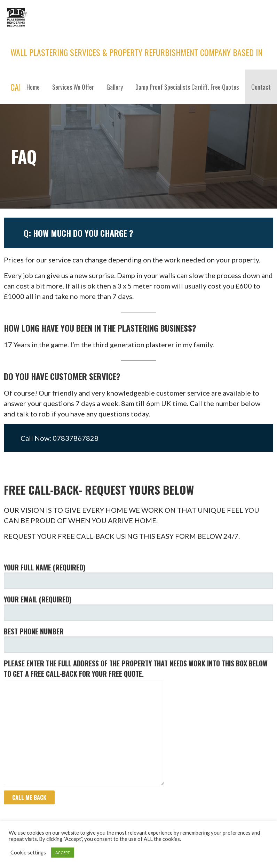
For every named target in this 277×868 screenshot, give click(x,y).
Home (33, 87)
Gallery (115, 87)
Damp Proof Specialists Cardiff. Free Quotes (187, 87)
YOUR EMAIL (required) (138, 607)
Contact (261, 87)
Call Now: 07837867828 (60, 438)
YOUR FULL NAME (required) (138, 575)
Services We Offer (73, 87)
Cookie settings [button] (28, 853)
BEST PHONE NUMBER (138, 639)
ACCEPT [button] (63, 853)
